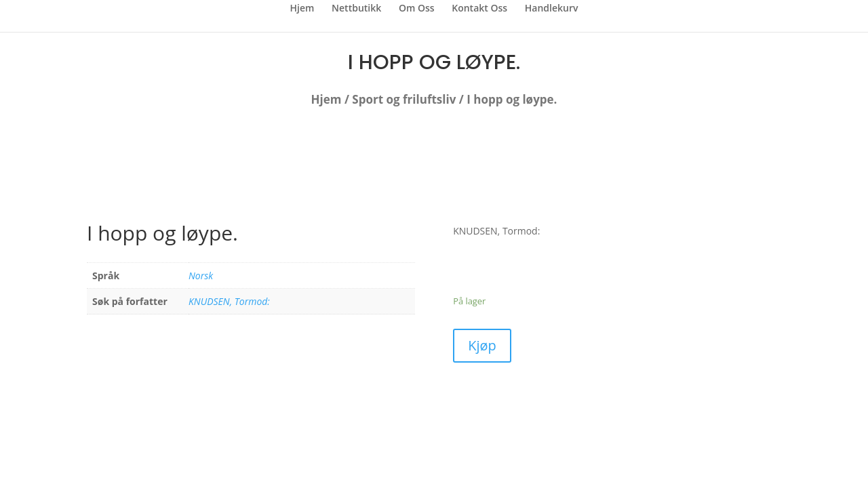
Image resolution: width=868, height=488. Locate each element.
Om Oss (417, 9)
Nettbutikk (356, 9)
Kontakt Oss (479, 9)
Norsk (201, 276)
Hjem (302, 9)
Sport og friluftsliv (404, 99)
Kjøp (482, 345)
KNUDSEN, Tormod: (229, 301)
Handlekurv (552, 9)
